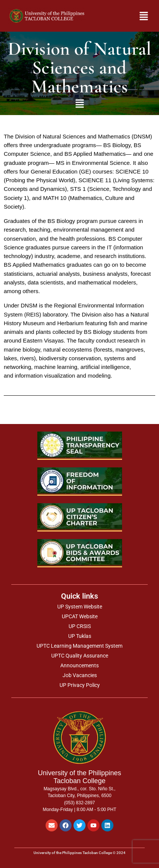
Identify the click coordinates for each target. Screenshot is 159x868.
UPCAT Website (80, 616)
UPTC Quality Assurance (80, 656)
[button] (139, 16)
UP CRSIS (80, 626)
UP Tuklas (80, 636)
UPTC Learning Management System (79, 646)
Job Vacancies (80, 675)
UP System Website (80, 607)
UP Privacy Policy (80, 685)
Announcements (79, 665)
